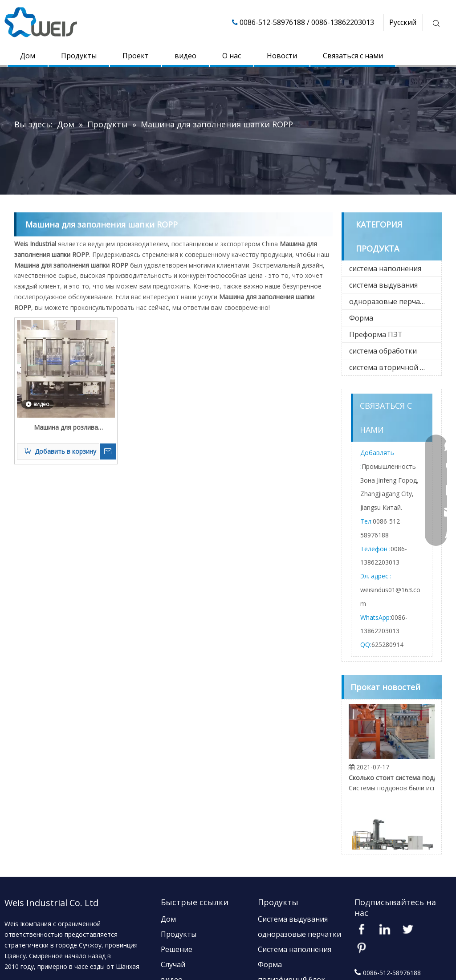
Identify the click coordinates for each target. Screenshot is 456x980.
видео (185, 56)
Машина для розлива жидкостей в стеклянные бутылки (66, 428)
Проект (136, 56)
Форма (361, 318)
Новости (282, 56)
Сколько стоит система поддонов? (399, 780)
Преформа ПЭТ (376, 334)
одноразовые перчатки (391, 301)
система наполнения (385, 268)
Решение (177, 949)
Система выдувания (293, 919)
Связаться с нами (353, 56)
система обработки (383, 351)
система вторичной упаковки (395, 367)
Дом (28, 56)
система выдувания (383, 285)
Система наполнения (295, 949)
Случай (173, 964)
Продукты (79, 56)
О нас (232, 56)
